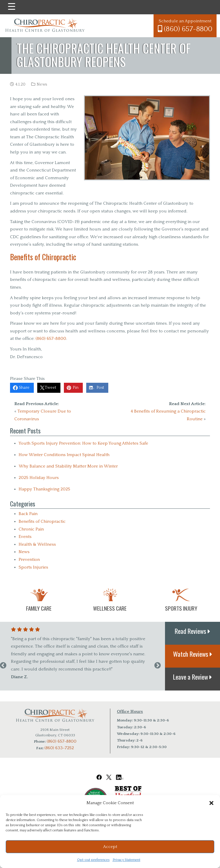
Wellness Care (110, 608)
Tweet (51, 388)
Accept (110, 847)
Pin (77, 388)
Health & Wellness (37, 544)
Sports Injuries (33, 567)
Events (25, 537)
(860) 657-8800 (185, 29)
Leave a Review (192, 677)
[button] (211, 803)
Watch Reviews (193, 654)
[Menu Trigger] (12, 7)
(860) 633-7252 (59, 748)
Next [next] (158, 666)
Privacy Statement (126, 860)
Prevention (29, 560)
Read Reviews (192, 631)
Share (24, 388)
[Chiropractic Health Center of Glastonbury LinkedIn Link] (120, 773)
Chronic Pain (31, 529)
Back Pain (28, 514)
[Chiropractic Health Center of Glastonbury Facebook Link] (99, 773)
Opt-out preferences (93, 860)
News (42, 84)
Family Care (39, 608)
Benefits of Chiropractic (42, 521)
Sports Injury (181, 608)
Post (103, 388)
